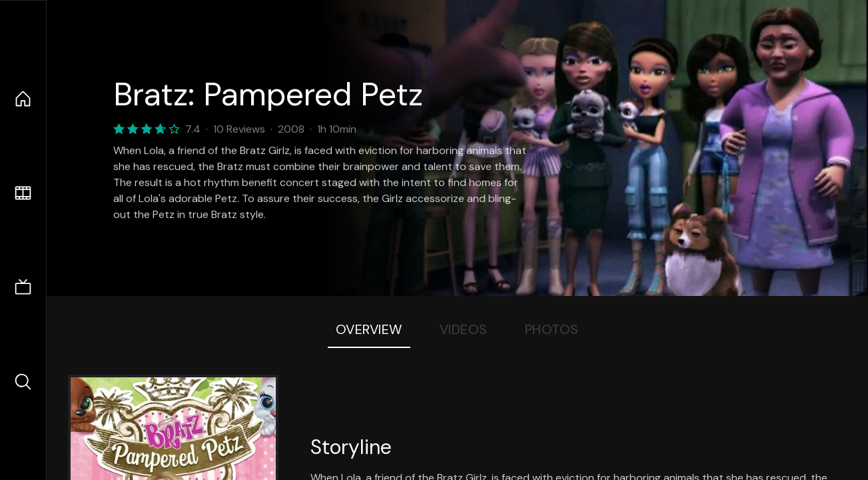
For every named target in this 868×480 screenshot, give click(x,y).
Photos (552, 329)
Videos (464, 329)
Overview (369, 329)
